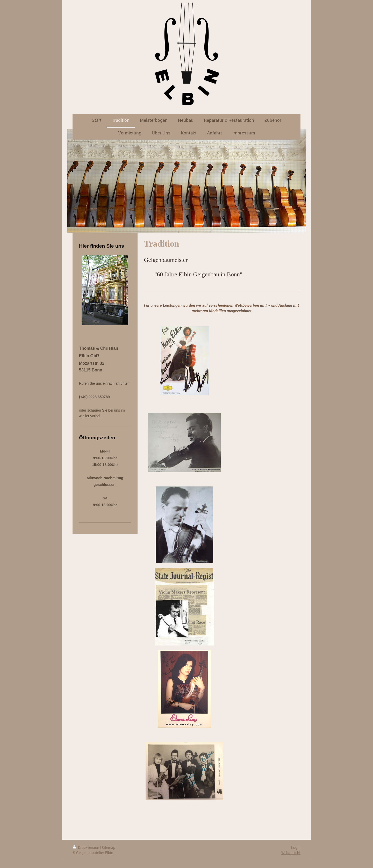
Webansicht (291, 853)
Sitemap (108, 847)
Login (296, 847)
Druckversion (86, 847)
